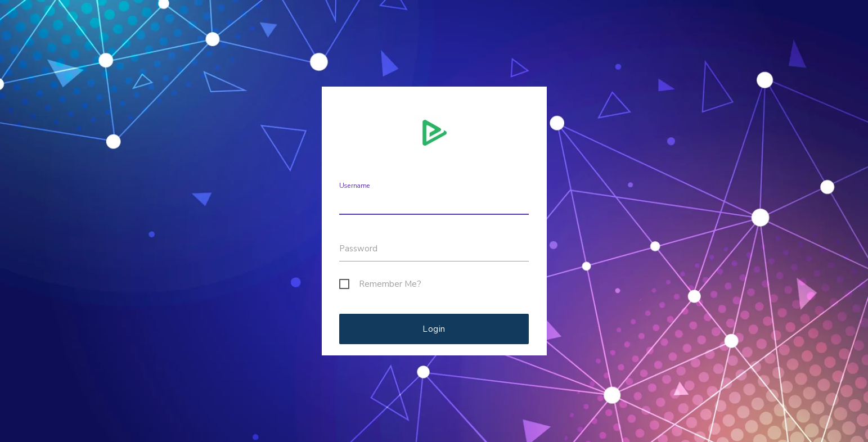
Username (355, 186)
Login (434, 329)
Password (358, 249)
